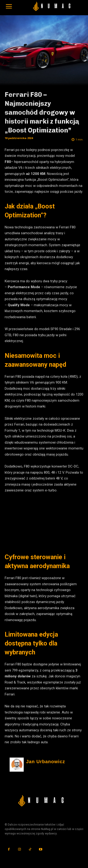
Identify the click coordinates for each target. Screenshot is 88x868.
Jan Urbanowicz (46, 762)
